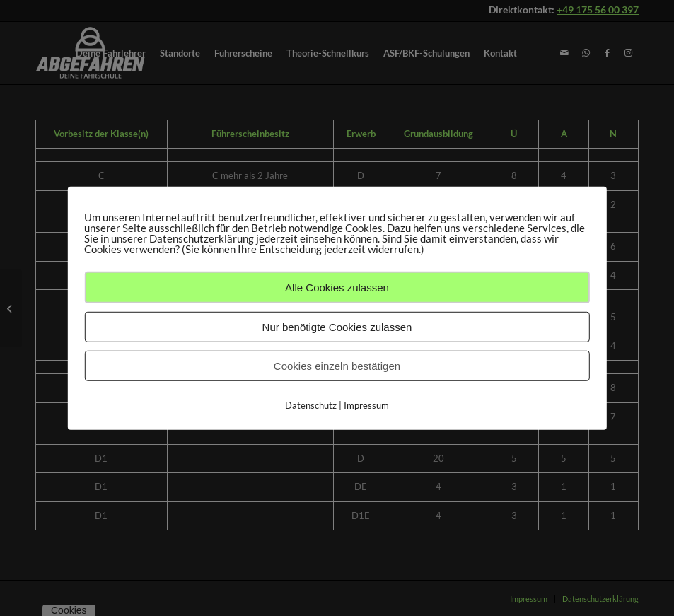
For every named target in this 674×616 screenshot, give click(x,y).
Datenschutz (311, 405)
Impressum (366, 405)
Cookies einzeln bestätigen (337, 365)
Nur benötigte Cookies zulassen (337, 326)
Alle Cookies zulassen (337, 287)
